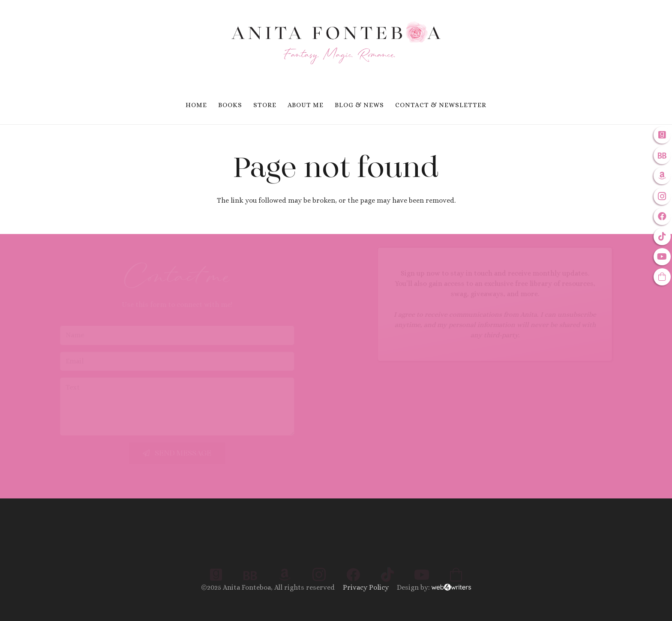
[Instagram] (662, 196)
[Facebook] (662, 216)
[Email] (209, 361)
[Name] (209, 335)
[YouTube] (662, 257)
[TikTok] (662, 237)
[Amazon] (662, 176)
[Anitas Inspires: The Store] (662, 277)
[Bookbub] (662, 155)
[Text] (209, 406)
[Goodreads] (662, 135)
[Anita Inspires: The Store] (456, 549)
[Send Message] (209, 453)
